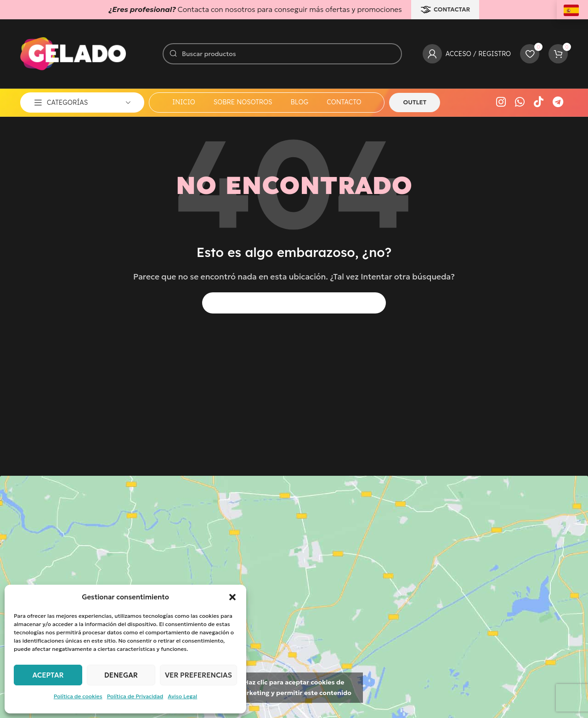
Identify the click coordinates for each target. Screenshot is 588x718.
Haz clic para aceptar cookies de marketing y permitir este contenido (294, 687)
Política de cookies (78, 696)
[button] (232, 597)
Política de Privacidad (135, 696)
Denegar (121, 675)
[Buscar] (282, 54)
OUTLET (415, 102)
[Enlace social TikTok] (539, 103)
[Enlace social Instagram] (501, 103)
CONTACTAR (445, 10)
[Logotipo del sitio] (73, 53)
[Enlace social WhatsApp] (520, 103)
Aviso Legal (182, 696)
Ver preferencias (198, 675)
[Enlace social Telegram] (558, 103)
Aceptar (48, 675)
